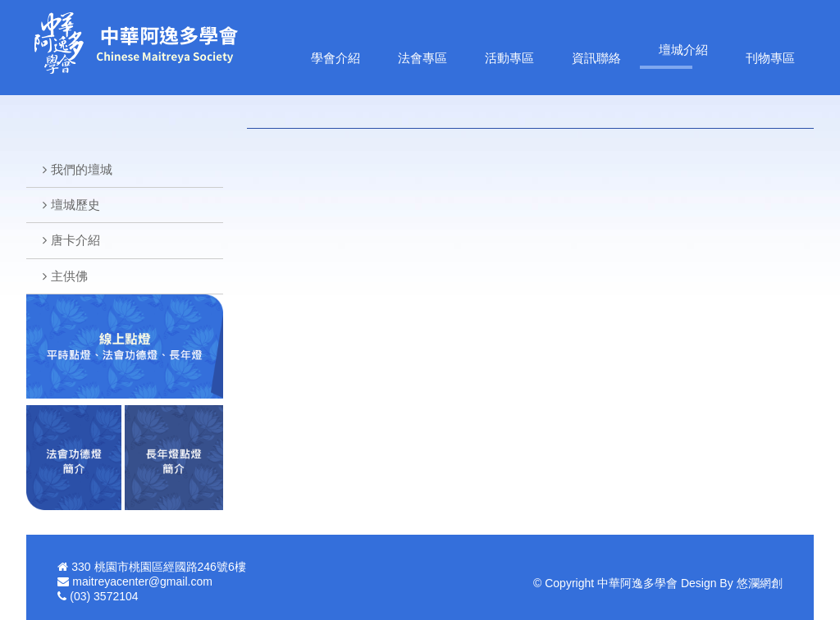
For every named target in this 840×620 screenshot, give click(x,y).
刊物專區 (770, 58)
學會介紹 (336, 58)
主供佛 (69, 276)
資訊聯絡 (596, 58)
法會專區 (422, 58)
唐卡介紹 (75, 240)
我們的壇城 (82, 169)
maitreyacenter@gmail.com (142, 581)
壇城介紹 (683, 50)
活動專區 (509, 58)
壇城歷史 (75, 205)
